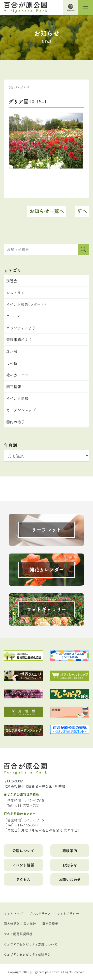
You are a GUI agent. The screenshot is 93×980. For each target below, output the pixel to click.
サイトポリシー (68, 913)
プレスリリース (40, 913)
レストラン (15, 292)
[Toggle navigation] (86, 7)
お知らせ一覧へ (47, 211)
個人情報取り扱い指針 (20, 923)
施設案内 (70, 850)
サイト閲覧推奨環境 (18, 934)
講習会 (12, 281)
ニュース (13, 316)
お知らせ (70, 865)
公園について (23, 850)
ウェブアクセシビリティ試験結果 (27, 954)
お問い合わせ (70, 879)
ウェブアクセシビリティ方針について (31, 944)
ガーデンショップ (21, 410)
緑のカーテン (17, 375)
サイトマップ (13, 913)
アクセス (23, 879)
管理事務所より (19, 339)
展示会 (12, 351)
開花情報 (14, 386)
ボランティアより (21, 328)
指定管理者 (50, 923)
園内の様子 (15, 422)
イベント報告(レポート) (26, 304)
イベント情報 (17, 398)
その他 (12, 363)
